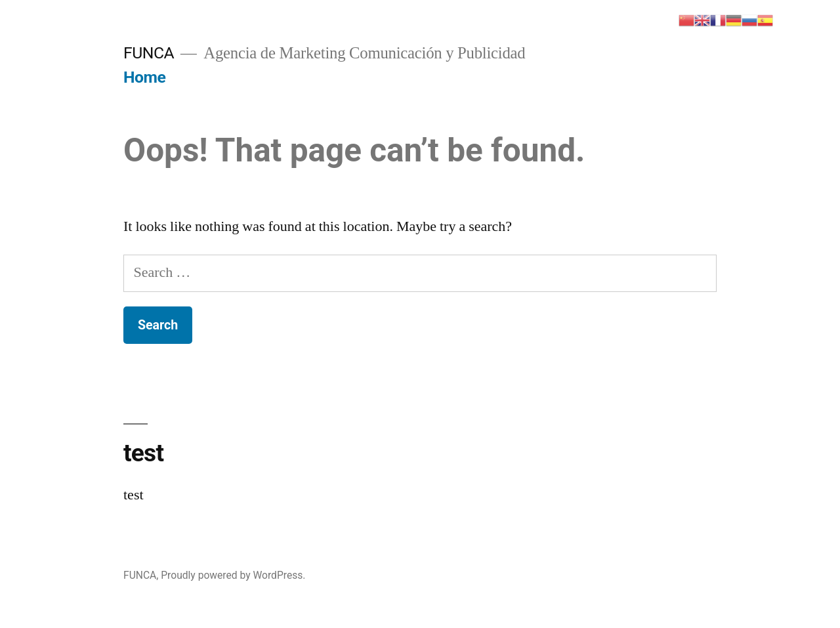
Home (144, 77)
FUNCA (149, 53)
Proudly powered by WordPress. (233, 575)
